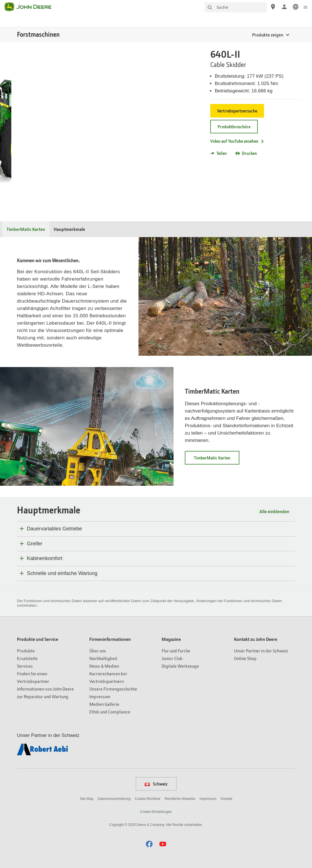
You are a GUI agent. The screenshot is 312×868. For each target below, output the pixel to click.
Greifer (35, 544)
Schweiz (156, 784)
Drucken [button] (246, 153)
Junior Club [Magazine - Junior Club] (172, 658)
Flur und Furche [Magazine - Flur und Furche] (176, 651)
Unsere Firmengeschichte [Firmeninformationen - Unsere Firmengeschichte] (113, 689)
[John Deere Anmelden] (284, 7)
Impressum (208, 799)
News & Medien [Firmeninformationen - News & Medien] (104, 666)
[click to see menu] (305, 7)
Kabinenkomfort (45, 558)
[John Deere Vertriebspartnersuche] (273, 7)
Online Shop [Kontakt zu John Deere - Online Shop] (245, 658)
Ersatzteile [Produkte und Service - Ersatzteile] (27, 658)
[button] (149, 844)
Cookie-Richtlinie (148, 799)
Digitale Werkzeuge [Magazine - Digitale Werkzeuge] (180, 666)
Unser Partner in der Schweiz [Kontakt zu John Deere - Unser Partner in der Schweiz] (261, 651)
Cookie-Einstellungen (156, 812)
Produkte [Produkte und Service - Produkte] (26, 651)
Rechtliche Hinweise (180, 799)
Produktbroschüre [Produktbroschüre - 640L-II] (234, 127)
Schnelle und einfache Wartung (62, 573)
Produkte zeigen (268, 35)
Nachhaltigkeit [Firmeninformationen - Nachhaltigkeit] (103, 658)
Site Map (87, 799)
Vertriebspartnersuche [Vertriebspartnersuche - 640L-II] (237, 111)
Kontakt (227, 799)
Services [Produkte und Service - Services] (25, 666)
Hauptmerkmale (69, 229)
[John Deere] (31, 7)
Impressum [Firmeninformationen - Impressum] (100, 696)
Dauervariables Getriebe (54, 529)
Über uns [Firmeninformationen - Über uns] (98, 651)
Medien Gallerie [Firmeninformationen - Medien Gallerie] (104, 704)
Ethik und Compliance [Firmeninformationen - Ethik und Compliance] (110, 712)
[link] (296, 7)
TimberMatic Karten (212, 391)
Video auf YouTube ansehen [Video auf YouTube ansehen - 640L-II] (237, 141)
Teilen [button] (218, 153)
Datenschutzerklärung (114, 799)
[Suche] (236, 7)
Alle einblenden (274, 511)
